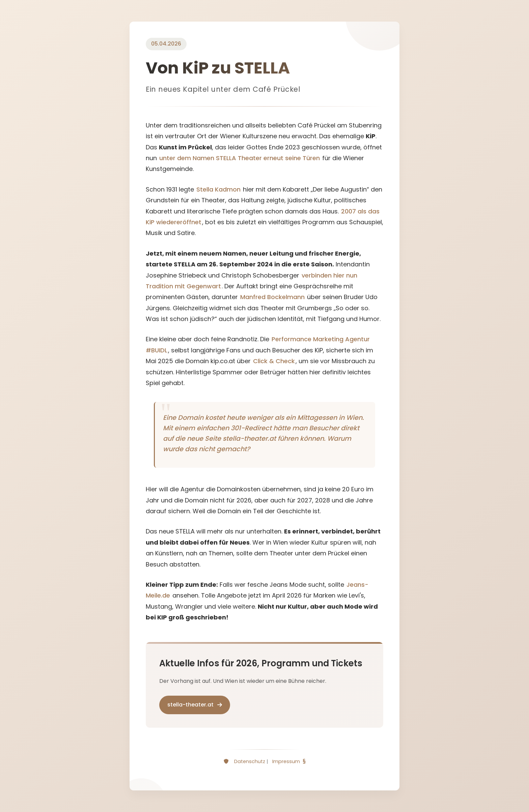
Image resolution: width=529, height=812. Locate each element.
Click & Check (274, 361)
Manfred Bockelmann (272, 297)
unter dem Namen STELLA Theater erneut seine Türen (240, 158)
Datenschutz (250, 761)
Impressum (286, 761)
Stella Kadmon (218, 189)
